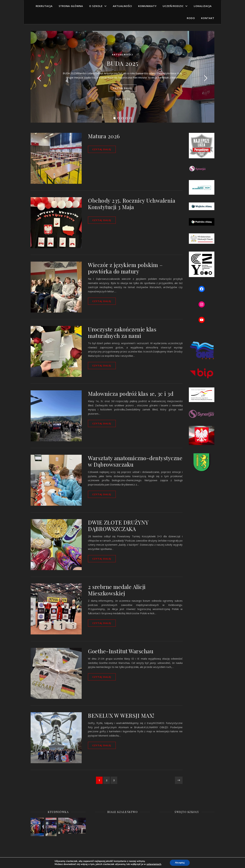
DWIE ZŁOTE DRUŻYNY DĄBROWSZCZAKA (118, 525)
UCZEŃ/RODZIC (173, 6)
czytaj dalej (123, 88)
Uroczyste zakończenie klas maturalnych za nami (122, 332)
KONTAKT (208, 18)
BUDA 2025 (122, 63)
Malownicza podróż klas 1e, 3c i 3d (131, 393)
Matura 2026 (104, 136)
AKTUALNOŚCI (122, 6)
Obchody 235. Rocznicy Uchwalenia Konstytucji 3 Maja (132, 204)
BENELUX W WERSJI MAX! (121, 715)
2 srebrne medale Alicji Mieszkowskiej (117, 590)
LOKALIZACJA (203, 6)
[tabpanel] (122, 77)
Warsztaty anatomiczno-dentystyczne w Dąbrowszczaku (135, 461)
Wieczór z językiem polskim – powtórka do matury (125, 268)
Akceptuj (181, 863)
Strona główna (71, 6)
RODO (191, 18)
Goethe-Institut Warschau (121, 651)
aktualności (123, 55)
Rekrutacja (44, 6)
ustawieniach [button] (155, 864)
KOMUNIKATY (147, 6)
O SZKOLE (96, 6)
